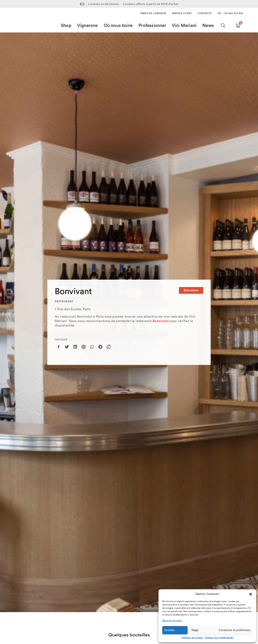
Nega (195, 630)
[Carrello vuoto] (238, 26)
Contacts (205, 13)
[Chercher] (223, 26)
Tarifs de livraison (153, 13)
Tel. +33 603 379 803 (230, 13)
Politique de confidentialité (219, 638)
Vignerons (88, 26)
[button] (251, 594)
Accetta (169, 630)
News (208, 26)
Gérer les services (172, 621)
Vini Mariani (184, 26)
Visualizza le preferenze (235, 630)
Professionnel (152, 26)
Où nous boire (118, 26)
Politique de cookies (192, 638)
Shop (66, 26)
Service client (182, 13)
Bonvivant (161, 321)
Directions (191, 290)
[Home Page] (24, 21)
